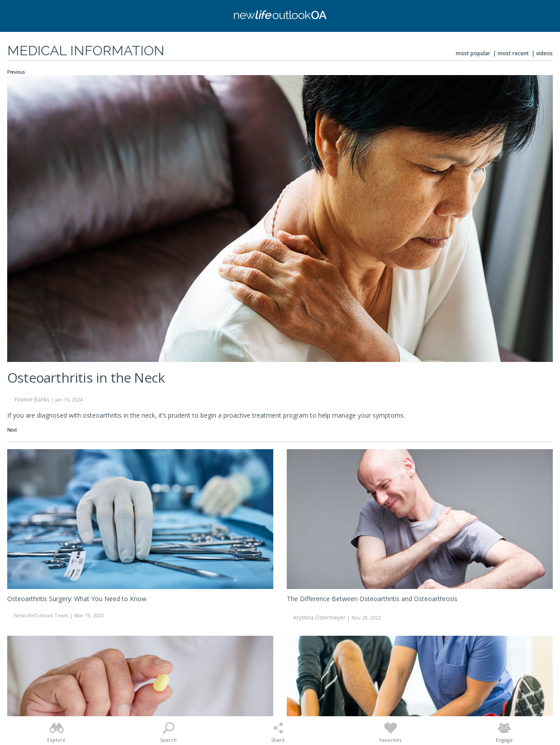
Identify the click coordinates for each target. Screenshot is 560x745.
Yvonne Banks (32, 399)
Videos (544, 53)
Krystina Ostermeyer (320, 618)
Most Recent (513, 53)
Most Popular (473, 53)
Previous (16, 72)
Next (12, 430)
